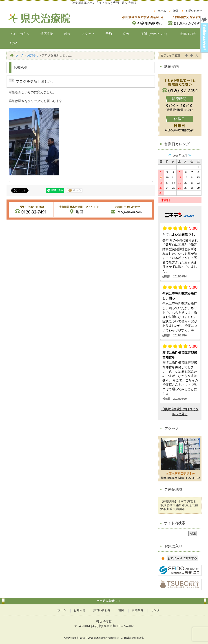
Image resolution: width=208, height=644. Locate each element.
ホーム (162, 11)
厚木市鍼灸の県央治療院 (106, 638)
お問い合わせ (194, 11)
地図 (176, 11)
